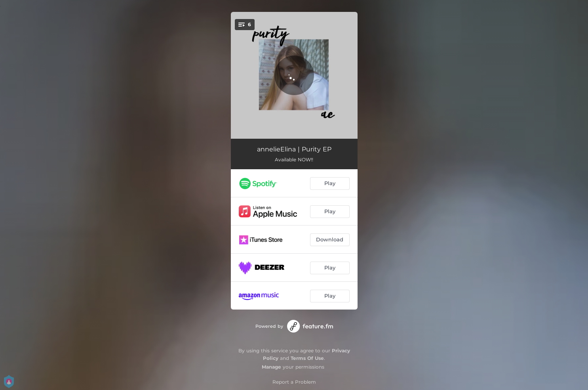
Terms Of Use (307, 358)
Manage (271, 367)
